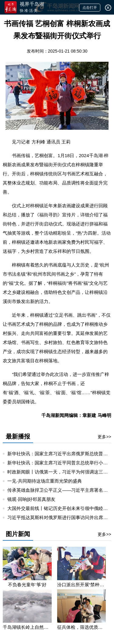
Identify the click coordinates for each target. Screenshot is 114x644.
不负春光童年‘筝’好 (27, 585)
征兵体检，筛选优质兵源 (81, 627)
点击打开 (90, 8)
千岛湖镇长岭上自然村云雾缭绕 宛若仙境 (27, 627)
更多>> (104, 437)
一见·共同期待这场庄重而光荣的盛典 (44, 481)
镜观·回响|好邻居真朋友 (31, 499)
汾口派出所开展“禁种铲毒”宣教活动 (81, 585)
